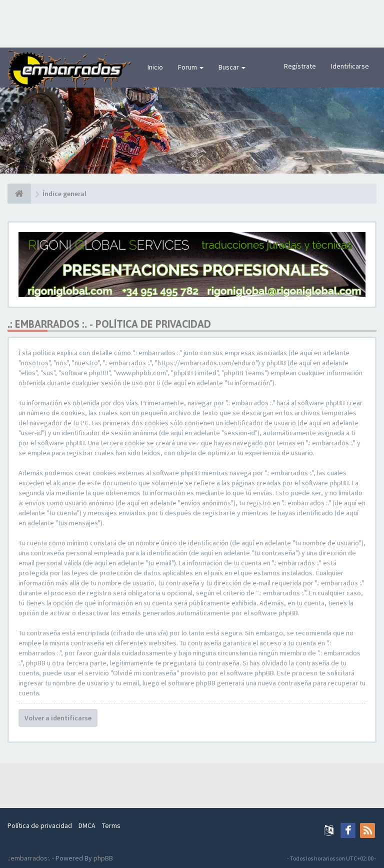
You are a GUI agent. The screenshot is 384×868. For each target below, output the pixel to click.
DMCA (87, 825)
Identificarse (350, 66)
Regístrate (300, 66)
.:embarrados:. (29, 858)
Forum (191, 67)
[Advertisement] (192, 23)
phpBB (103, 858)
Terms (111, 825)
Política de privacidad (40, 825)
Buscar (232, 67)
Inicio (155, 67)
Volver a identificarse (58, 718)
